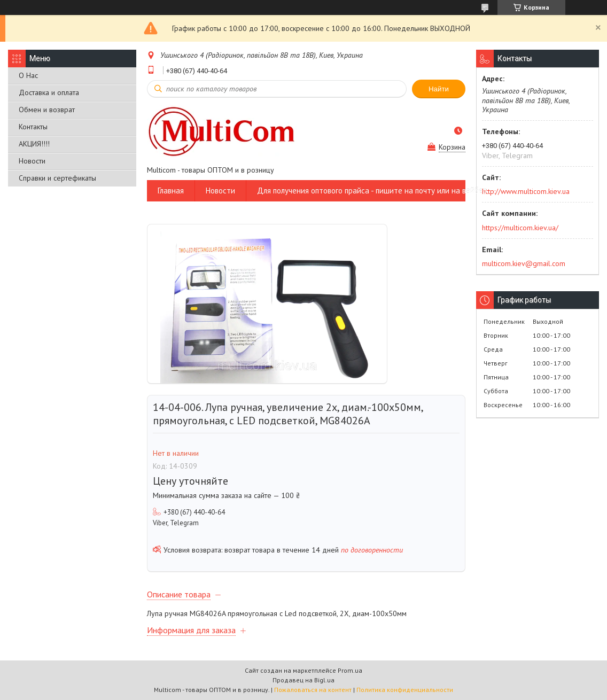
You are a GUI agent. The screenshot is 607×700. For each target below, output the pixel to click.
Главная (171, 190)
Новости (32, 161)
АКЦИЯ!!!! (34, 144)
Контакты (33, 127)
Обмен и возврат (47, 110)
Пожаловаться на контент (313, 690)
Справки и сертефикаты (57, 178)
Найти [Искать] (439, 89)
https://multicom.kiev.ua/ (520, 228)
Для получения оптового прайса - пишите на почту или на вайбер (372, 190)
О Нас (28, 75)
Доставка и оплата (49, 92)
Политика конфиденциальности (405, 690)
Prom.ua (350, 670)
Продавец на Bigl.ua (303, 680)
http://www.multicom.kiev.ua (526, 191)
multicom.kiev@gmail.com (524, 263)
